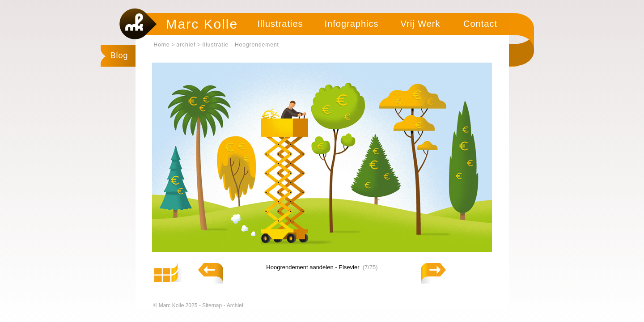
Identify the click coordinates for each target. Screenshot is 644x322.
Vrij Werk (421, 24)
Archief (235, 305)
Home (162, 45)
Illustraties (280, 24)
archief (186, 45)
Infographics (352, 24)
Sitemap (213, 305)
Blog (119, 55)
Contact (480, 24)
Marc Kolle (202, 24)
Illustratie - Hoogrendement (241, 45)
